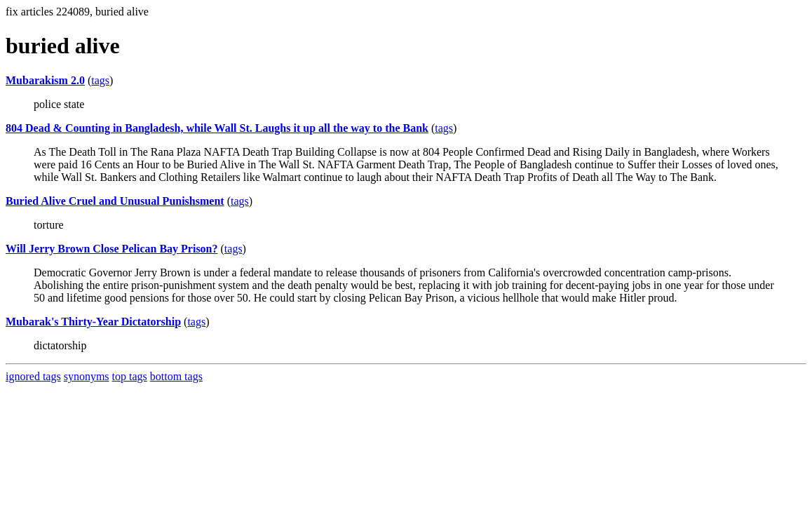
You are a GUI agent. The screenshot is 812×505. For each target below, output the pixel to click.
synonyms (87, 376)
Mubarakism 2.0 (45, 80)
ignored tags (33, 376)
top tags (130, 376)
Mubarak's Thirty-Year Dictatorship (93, 322)
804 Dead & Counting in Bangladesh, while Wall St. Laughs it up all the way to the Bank (217, 128)
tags (100, 80)
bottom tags (176, 376)
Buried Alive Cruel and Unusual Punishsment (115, 201)
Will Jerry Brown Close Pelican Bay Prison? (112, 249)
